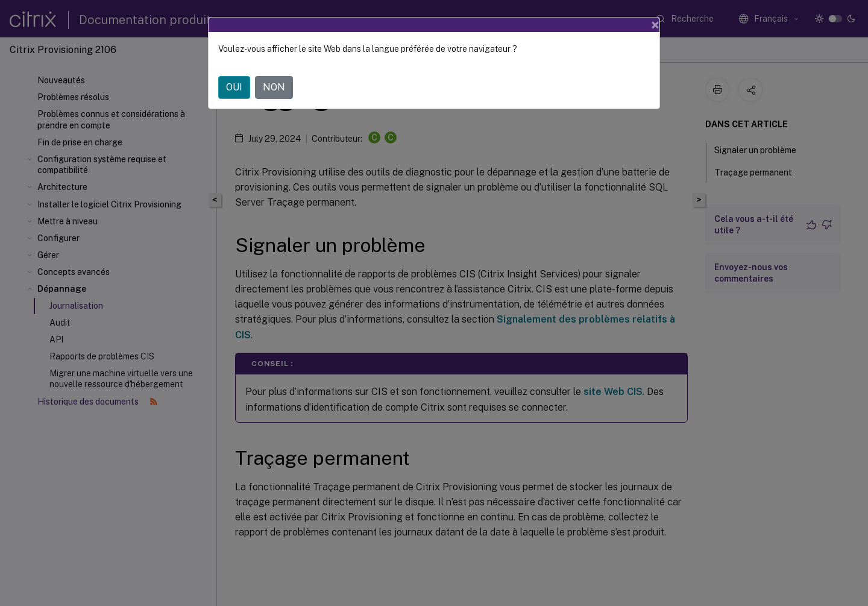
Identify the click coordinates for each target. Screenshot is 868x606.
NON (274, 87)
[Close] (655, 25)
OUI (234, 87)
